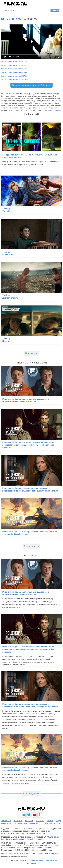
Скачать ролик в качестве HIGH (13, 65)
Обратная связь (37, 861)
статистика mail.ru (52, 824)
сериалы (40, 821)
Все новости (32, 546)
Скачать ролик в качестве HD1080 (14, 80)
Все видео (31, 353)
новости (18, 821)
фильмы (29, 821)
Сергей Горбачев (35, 839)
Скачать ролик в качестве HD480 (14, 72)
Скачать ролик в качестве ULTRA (14, 69)
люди (58, 821)
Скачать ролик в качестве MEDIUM (15, 62)
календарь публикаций (27, 824)
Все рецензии (31, 794)
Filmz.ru (19, 833)
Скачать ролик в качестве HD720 (14, 76)
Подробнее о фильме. (53, 110)
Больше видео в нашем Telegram (31, 85)
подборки (6, 824)
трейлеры (6, 821)
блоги (50, 821)
